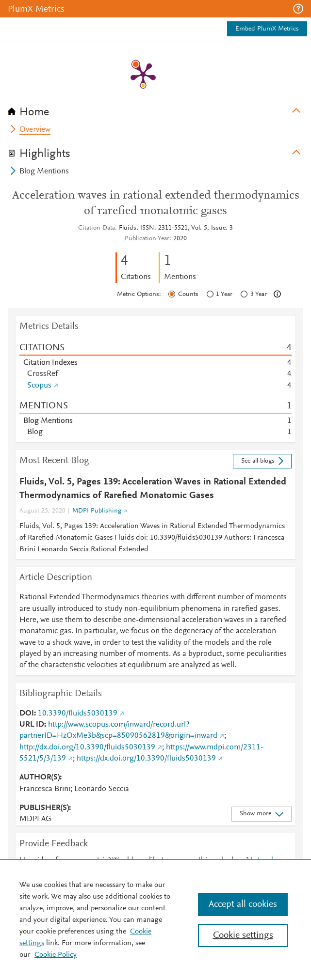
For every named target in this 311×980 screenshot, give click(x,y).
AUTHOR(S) (40, 778)
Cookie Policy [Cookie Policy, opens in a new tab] (56, 955)
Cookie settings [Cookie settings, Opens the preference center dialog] (243, 935)
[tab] (155, 109)
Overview (35, 130)
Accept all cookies (243, 904)
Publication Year (147, 239)
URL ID (32, 725)
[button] (298, 9)
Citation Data (97, 228)
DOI (27, 714)
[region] (155, 919)
